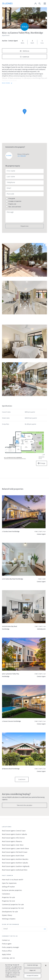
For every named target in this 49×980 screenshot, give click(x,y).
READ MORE (6, 83)
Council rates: (6, 412)
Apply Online (6, 955)
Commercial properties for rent (13, 908)
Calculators (6, 894)
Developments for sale (10, 912)
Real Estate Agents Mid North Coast (15, 852)
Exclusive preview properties (12, 890)
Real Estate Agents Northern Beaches (15, 859)
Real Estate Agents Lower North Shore (15, 849)
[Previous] (2, 18)
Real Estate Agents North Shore (13, 856)
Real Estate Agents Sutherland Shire (15, 870)
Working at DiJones (9, 919)
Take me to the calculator (25, 805)
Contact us (6, 940)
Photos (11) (26, 51)
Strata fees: (6, 424)
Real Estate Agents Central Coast (14, 831)
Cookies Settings (32, 965)
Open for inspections (9, 883)
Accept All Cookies (32, 976)
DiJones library (7, 915)
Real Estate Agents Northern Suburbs (15, 863)
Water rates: (6, 418)
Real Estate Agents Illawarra (12, 842)
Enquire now (25, 226)
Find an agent (7, 944)
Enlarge (43, 463)
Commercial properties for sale (13, 905)
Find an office (7, 951)
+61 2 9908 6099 (22, 156)
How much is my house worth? (13, 880)
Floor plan (26, 57)
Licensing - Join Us (8, 958)
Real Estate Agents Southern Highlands (16, 867)
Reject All (32, 971)
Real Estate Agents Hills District (13, 838)
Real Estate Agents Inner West (13, 845)
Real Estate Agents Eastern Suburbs (15, 834)
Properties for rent (8, 901)
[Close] (46, 965)
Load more (22, 779)
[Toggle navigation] (45, 4)
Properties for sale (8, 898)
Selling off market (8, 887)
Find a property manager (10, 947)
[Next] (47, 18)
